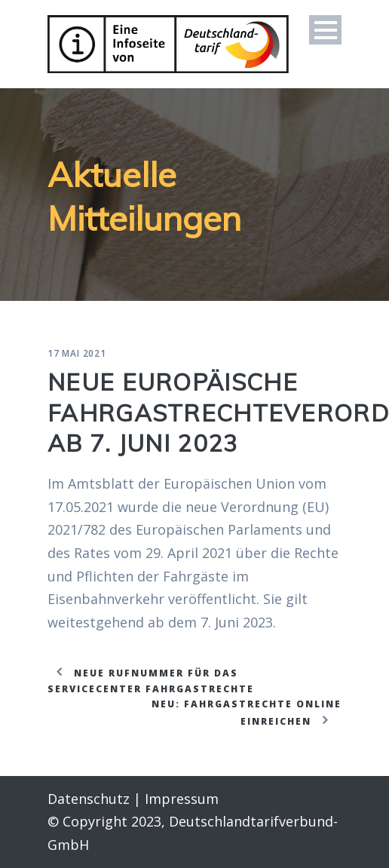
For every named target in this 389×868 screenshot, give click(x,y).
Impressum (182, 799)
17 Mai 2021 (77, 353)
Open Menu (325, 30)
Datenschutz (89, 799)
